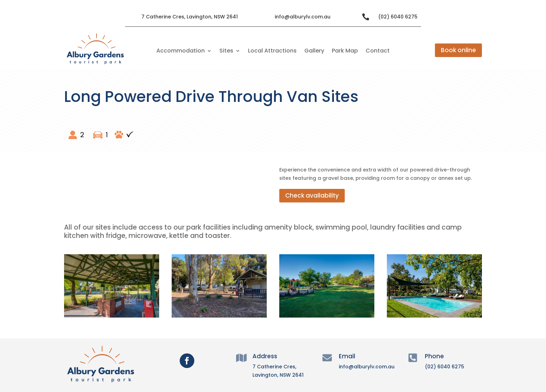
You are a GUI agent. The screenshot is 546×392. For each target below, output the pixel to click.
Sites (226, 51)
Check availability (312, 195)
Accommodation (181, 51)
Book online (458, 50)
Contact (378, 51)
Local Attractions (272, 51)
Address (265, 356)
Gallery (314, 51)
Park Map (345, 51)
